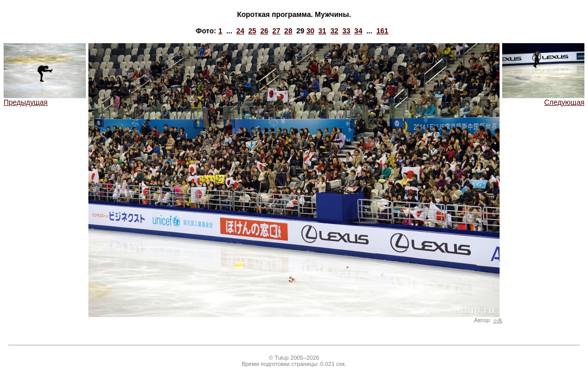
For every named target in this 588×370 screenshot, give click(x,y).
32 (335, 31)
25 (252, 31)
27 (277, 31)
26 (264, 31)
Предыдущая (45, 99)
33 (346, 31)
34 (358, 31)
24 (241, 31)
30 (310, 31)
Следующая (543, 99)
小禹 (498, 321)
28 (288, 31)
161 (382, 31)
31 (322, 31)
